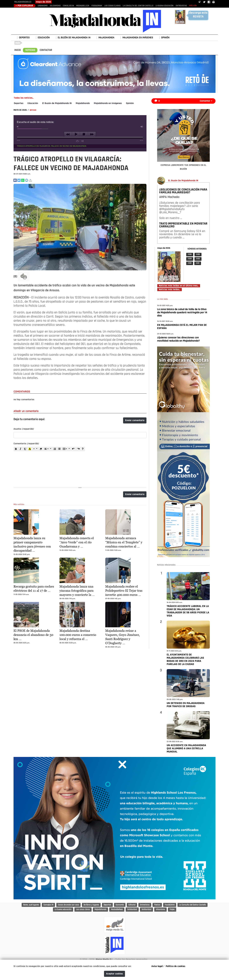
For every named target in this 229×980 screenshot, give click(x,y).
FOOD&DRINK (97, 6)
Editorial (132, 905)
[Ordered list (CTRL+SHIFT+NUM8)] (55, 449)
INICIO (17, 50)
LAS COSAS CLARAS (112, 6)
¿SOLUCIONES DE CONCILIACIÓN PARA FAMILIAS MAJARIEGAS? (183, 191)
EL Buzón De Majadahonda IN (183, 181)
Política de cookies (175, 966)
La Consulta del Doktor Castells (193, 905)
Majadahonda (83, 103)
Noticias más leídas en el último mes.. (179, 286)
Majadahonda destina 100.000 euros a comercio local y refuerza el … (78, 635)
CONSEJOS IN (68, 6)
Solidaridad (132, 909)
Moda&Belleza (117, 909)
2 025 (198, 255)
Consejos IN (48, 905)
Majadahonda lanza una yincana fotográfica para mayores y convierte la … (77, 591)
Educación (33, 103)
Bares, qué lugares (31, 905)
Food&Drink (170, 905)
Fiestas (157, 905)
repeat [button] (78, 141)
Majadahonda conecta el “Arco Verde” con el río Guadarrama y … (77, 542)
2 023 (198, 259)
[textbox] (80, 467)
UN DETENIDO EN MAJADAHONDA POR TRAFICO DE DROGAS (186, 705)
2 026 (190, 255)
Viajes (172, 909)
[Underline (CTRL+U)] (25, 449)
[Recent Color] (30, 449)
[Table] (66, 449)
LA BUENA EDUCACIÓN (165, 6)
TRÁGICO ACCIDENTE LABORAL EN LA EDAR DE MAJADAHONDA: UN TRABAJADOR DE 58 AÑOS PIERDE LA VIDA (188, 611)
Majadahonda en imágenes (108, 103)
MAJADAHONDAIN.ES (23, 2)
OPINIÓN (165, 38)
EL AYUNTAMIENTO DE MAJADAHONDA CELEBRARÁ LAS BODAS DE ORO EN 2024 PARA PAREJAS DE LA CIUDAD (185, 660)
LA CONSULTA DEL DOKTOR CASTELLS (138, 6)
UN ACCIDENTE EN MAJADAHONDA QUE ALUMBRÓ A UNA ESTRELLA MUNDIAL (186, 749)
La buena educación (63, 909)
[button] (24, 277)
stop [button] (84, 134)
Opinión (130, 103)
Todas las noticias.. (24, 98)
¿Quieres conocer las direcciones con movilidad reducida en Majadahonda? (178, 339)
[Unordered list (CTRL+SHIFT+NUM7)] (59, 449)
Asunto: (24, 429)
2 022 (190, 263)
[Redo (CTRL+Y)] (78, 449)
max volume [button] (142, 127)
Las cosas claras (83, 909)
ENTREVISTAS (181, 6)
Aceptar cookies (114, 974)
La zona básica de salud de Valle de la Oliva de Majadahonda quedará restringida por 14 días (182, 313)
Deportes (19, 103)
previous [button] (68, 134)
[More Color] (35, 449)
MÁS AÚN (193, 6)
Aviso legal (157, 966)
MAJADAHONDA (106, 38)
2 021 (198, 263)
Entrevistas (145, 905)
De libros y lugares (91, 905)
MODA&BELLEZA (83, 6)
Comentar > (206, 101)
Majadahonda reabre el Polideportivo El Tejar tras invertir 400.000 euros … (124, 591)
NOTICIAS (30, 50)
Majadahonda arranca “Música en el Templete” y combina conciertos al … (124, 542)
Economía (120, 905)
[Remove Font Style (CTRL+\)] (41, 449)
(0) (16, 277)
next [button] (92, 134)
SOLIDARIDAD (55, 6)
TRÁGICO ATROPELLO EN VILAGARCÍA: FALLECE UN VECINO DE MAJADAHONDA (52, 146)
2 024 (190, 259)
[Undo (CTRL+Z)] (73, 449)
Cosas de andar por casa (68, 905)
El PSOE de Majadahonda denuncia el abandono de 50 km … (33, 635)
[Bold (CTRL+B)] (16, 449)
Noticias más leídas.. (170, 290)
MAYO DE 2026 (20, 110)
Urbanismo (160, 909)
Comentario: (26, 444)
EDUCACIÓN (44, 38)
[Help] (83, 449)
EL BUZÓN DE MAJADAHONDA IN (74, 38)
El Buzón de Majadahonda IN (57, 103)
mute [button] (18, 127)
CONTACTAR (46, 50)
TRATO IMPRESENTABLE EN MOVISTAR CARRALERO (183, 225)
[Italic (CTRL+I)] (21, 449)
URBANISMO (43, 6)
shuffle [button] (82, 141)
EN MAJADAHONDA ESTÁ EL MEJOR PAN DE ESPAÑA (182, 327)
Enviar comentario (135, 420)
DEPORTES (24, 38)
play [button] (76, 134)
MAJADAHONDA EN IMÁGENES (138, 38)
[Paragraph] (48, 449)
